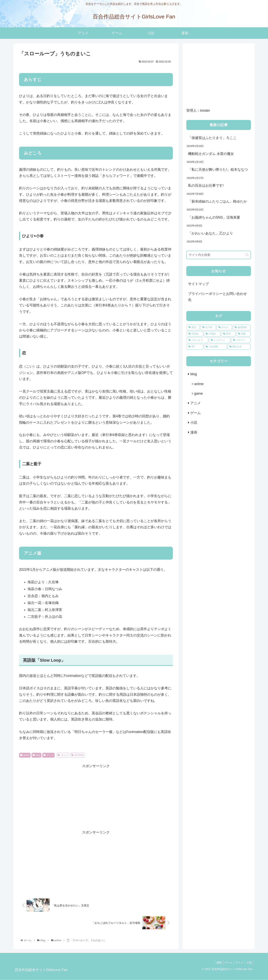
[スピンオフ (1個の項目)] (197, 340)
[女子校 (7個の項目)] (208, 327)
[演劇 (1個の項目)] (243, 334)
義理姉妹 (78, 755)
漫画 (194, 432)
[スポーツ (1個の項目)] (241, 340)
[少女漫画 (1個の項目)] (215, 347)
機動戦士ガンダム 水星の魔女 (211, 154)
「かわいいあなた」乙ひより (211, 233)
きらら (63, 755)
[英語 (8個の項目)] (193, 327)
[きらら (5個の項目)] (224, 327)
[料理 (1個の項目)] (228, 334)
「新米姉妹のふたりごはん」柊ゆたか (217, 201)
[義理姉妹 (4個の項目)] (242, 327)
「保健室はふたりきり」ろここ (213, 138)
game (199, 393)
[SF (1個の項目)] (195, 347)
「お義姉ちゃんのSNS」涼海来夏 (214, 217)
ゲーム (196, 413)
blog (36, 755)
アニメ (48, 755)
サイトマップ (198, 284)
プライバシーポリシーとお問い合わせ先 (217, 297)
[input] (219, 255)
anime (25, 755)
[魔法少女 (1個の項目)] (239, 347)
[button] (247, 255)
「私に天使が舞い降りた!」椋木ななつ (218, 170)
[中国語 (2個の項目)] (212, 334)
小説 (194, 423)
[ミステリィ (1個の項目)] (220, 340)
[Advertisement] (96, 796)
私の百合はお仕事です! (206, 186)
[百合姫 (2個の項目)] (195, 334)
